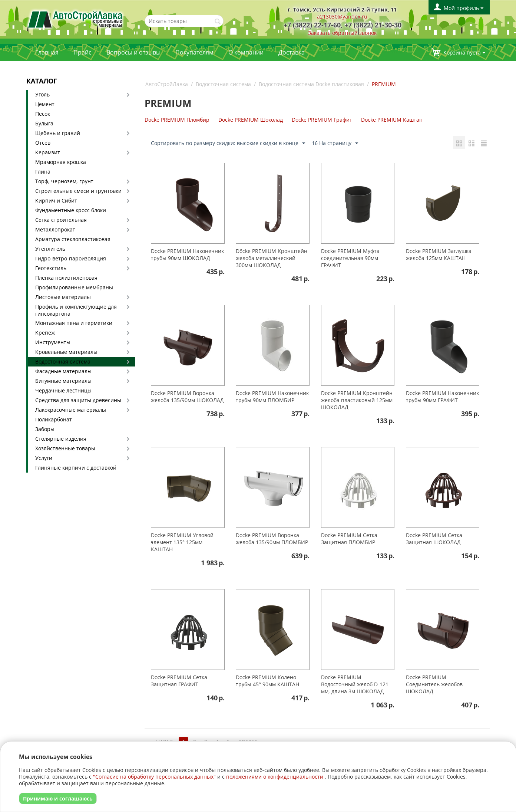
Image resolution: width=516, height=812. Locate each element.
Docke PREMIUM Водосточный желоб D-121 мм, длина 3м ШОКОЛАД (355, 684)
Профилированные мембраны (74, 287)
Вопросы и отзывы (133, 52)
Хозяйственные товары (65, 448)
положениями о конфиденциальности (275, 777)
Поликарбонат (54, 419)
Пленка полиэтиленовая (66, 278)
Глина (43, 172)
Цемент (45, 104)
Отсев (43, 143)
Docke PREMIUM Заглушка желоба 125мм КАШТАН (439, 254)
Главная (47, 52)
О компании (246, 52)
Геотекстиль (51, 268)
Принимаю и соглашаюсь (58, 798)
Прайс (82, 52)
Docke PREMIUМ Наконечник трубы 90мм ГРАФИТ (442, 397)
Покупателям (194, 52)
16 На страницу (335, 143)
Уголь (42, 94)
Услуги (44, 458)
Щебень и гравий (58, 133)
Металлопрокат (55, 229)
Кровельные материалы (66, 352)
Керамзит (48, 152)
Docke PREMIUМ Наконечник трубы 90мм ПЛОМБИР (272, 397)
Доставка (292, 52)
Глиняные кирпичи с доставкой (76, 468)
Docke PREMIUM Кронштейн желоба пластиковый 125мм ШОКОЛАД (357, 400)
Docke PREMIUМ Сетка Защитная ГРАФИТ (179, 681)
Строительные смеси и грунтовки (78, 191)
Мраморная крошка (61, 162)
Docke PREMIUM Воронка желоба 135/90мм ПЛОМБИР (272, 539)
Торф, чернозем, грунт (64, 181)
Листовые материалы (63, 297)
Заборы (45, 429)
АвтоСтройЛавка (167, 84)
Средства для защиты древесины (78, 400)
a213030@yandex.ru (342, 17)
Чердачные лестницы (63, 390)
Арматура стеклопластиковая (73, 239)
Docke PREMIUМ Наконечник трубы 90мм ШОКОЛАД (187, 254)
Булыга (44, 123)
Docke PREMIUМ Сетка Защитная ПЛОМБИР (349, 539)
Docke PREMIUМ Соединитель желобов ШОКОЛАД (434, 684)
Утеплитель (50, 249)
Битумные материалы (63, 381)
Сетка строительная (61, 220)
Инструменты (53, 342)
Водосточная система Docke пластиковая (311, 84)
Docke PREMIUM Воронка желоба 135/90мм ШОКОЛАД (187, 397)
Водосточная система (63, 361)
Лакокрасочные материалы (71, 410)
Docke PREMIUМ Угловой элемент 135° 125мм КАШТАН (182, 542)
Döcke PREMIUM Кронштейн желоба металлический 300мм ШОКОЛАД (272, 258)
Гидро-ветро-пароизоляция (71, 258)
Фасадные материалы (63, 371)
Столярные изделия (61, 439)
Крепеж (45, 333)
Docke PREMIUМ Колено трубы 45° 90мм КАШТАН (267, 681)
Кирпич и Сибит (56, 200)
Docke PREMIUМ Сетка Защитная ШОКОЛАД (434, 539)
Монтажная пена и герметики (74, 323)
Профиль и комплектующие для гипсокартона (76, 310)
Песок (43, 114)
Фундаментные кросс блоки (71, 210)
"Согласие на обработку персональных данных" (154, 777)
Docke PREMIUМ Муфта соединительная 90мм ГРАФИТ (350, 258)
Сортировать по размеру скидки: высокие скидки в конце (228, 143)
